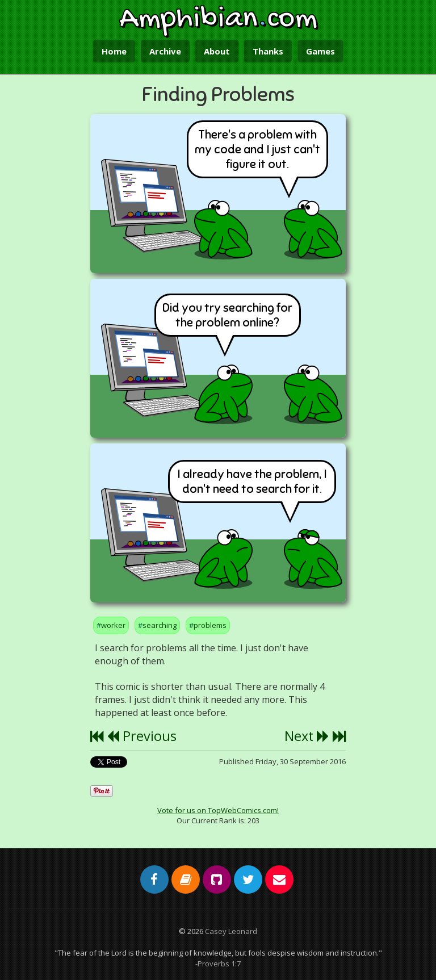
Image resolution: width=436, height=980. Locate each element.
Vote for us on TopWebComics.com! (218, 810)
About (217, 51)
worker (113, 625)
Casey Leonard (231, 931)
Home (114, 51)
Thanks (268, 51)
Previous (142, 736)
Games (320, 51)
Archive (165, 51)
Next (307, 736)
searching (160, 625)
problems (210, 625)
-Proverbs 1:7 (218, 964)
